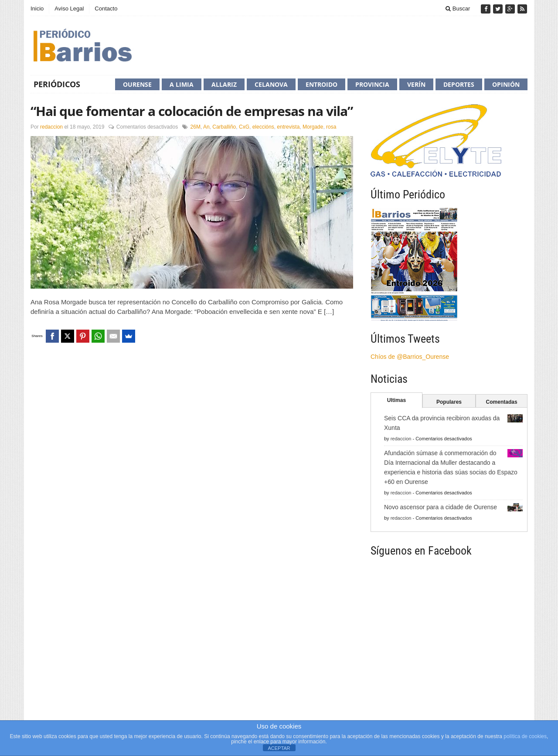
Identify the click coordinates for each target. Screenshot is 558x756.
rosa (331, 127)
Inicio (37, 9)
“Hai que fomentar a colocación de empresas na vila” (192, 111)
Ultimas (396, 400)
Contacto (106, 9)
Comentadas (502, 402)
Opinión (506, 84)
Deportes (459, 84)
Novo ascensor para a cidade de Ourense (441, 507)
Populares (449, 402)
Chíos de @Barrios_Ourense (410, 357)
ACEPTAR (279, 748)
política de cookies (525, 736)
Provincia (372, 84)
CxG (244, 127)
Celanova (271, 84)
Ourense (137, 84)
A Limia (182, 84)
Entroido (322, 84)
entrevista (288, 127)
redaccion (51, 127)
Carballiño (224, 127)
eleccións (263, 127)
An (206, 127)
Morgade (313, 127)
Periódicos (57, 84)
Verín (416, 84)
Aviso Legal (69, 9)
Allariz (224, 84)
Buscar (458, 9)
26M (196, 127)
